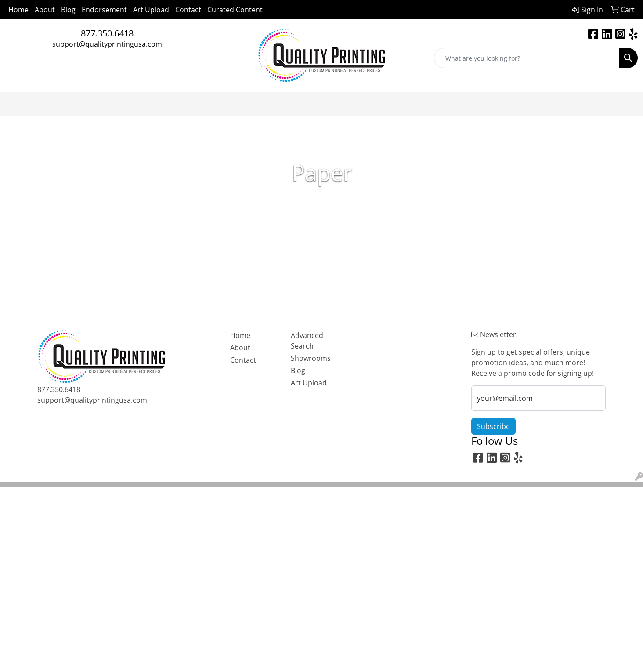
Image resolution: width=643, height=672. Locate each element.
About (45, 10)
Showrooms (311, 358)
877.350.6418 (107, 33)
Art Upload (151, 10)
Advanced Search (307, 341)
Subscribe (493, 426)
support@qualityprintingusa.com (107, 44)
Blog (68, 10)
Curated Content (235, 10)
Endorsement (104, 10)
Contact (188, 10)
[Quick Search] (527, 58)
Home (18, 10)
